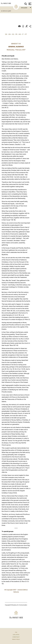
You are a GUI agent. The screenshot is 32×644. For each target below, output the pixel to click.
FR (16, 34)
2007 (10, 11)
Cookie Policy (16, 637)
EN (10, 34)
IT (23, 34)
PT (26, 34)
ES (13, 34)
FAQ (16, 632)
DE (6, 34)
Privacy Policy (16, 639)
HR (20, 34)
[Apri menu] (30, 4)
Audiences (4, 11)
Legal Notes (16, 635)
